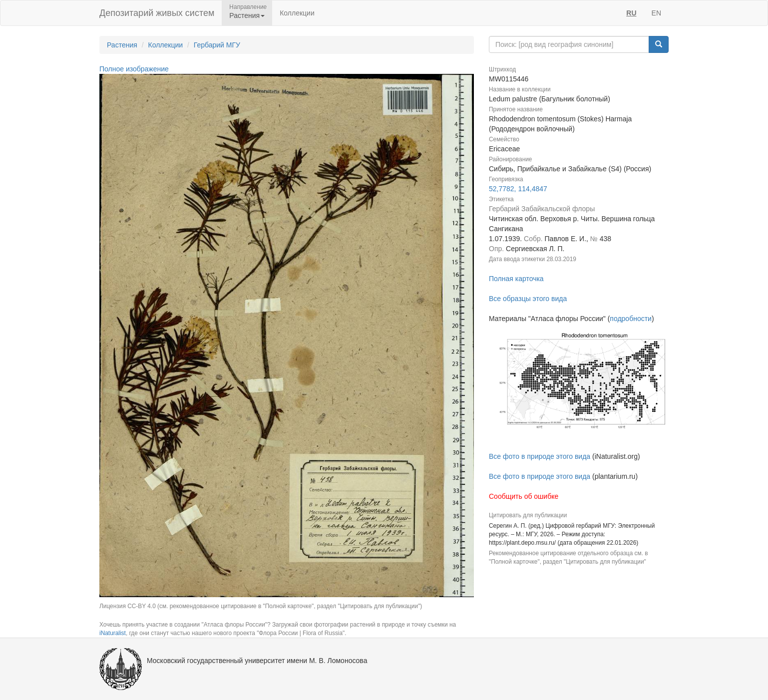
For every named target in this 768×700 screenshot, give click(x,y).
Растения (122, 45)
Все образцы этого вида (528, 299)
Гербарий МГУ (217, 45)
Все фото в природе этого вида (540, 456)
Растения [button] (247, 15)
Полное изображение (134, 69)
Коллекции (297, 13)
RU (631, 13)
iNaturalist (113, 633)
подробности (631, 319)
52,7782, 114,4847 (518, 189)
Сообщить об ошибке (524, 496)
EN (656, 13)
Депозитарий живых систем (157, 13)
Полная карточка (516, 279)
